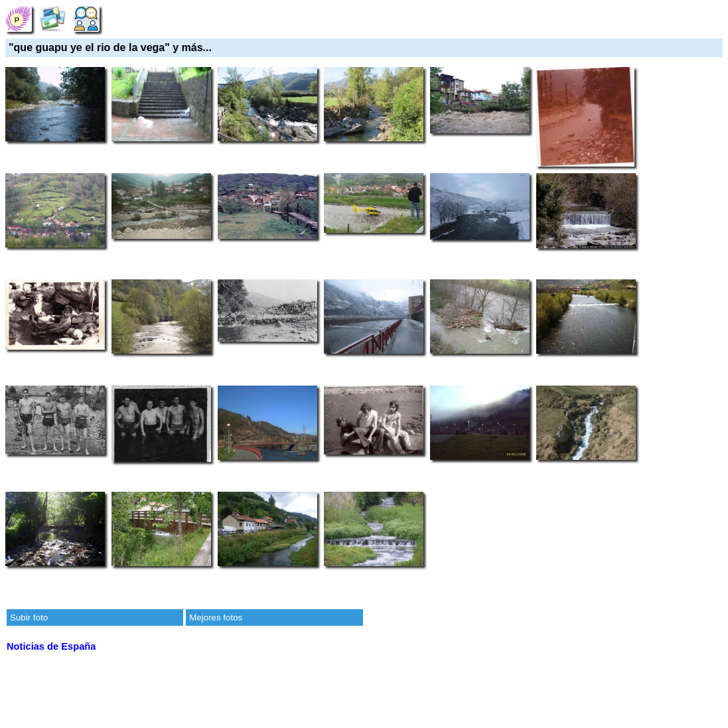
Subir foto (29, 618)
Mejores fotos (216, 618)
